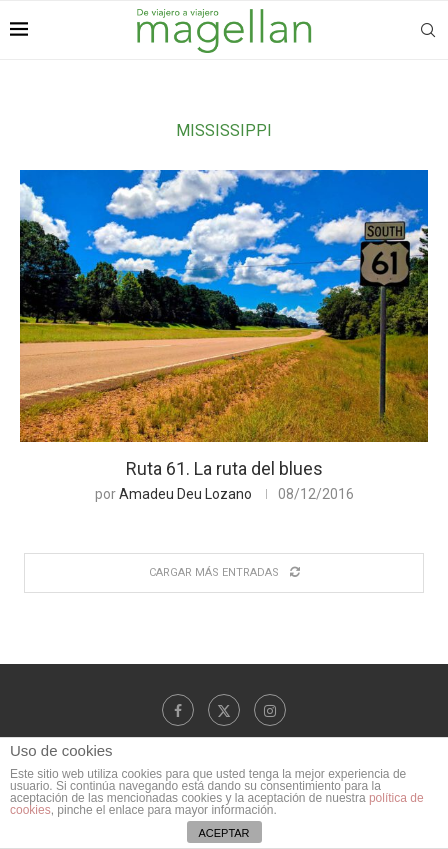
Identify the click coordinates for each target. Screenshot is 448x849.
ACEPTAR (223, 833)
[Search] (428, 30)
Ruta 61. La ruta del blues (224, 468)
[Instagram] (270, 710)
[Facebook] (178, 710)
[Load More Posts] (224, 572)
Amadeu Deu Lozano (185, 494)
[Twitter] (224, 710)
